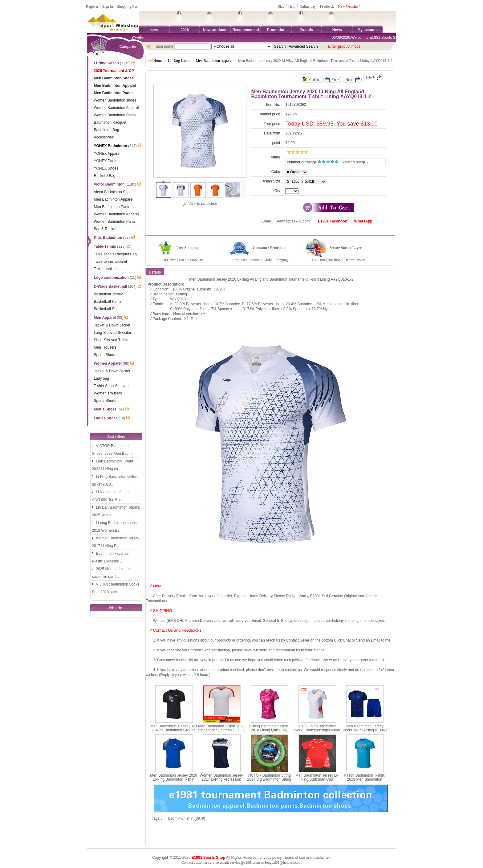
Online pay (308, 6)
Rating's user (352, 162)
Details (155, 272)
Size (281, 6)
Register (92, 6)
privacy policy (270, 858)
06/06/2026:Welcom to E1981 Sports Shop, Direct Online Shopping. (392, 38)
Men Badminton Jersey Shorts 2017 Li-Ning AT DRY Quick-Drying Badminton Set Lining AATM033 (365, 732)
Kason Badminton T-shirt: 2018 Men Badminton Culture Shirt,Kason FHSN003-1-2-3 (365, 782)
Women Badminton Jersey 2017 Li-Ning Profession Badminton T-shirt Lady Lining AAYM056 (221, 782)
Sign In (108, 6)
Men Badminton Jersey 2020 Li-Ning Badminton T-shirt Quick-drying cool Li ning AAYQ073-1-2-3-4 (174, 782)
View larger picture (199, 203)
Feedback (327, 6)
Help (292, 6)
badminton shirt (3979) (187, 818)
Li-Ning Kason (179, 61)
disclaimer (321, 858)
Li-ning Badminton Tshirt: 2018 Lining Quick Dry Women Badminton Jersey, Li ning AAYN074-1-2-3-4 (269, 732)
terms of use (295, 858)
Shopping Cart (128, 6)
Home (154, 30)
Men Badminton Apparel (214, 61)
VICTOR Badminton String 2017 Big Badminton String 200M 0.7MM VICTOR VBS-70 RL (269, 782)
